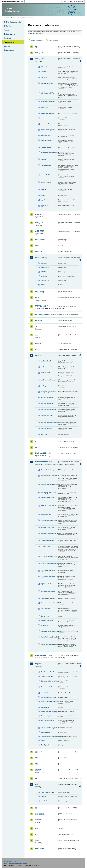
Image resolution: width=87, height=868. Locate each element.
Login (65, 1)
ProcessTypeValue (47, 716)
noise (37, 808)
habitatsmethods (47, 415)
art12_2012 (39, 53)
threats (43, 189)
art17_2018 (39, 231)
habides (38, 355)
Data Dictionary (21, 18)
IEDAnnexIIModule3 (43, 462)
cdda (37, 246)
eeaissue (44, 276)
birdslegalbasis (46, 361)
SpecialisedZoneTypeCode (49, 728)
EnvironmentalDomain (49, 687)
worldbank (39, 849)
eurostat (38, 320)
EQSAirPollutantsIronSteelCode (49, 564)
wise (37, 840)
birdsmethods (46, 373)
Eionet (13, 18)
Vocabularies (9, 42)
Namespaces (9, 50)
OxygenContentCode (48, 598)
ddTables (44, 272)
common (38, 252)
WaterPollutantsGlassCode (49, 637)
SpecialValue (45, 732)
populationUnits (46, 140)
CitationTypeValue (47, 676)
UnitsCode (45, 625)
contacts (44, 263)
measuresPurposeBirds (49, 124)
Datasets (7, 26)
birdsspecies (45, 386)
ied (36, 447)
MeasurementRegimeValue (49, 701)
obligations (45, 280)
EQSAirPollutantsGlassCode (49, 556)
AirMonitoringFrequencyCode (49, 470)
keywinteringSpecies (48, 102)
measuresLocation (47, 118)
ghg (36, 349)
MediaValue (45, 707)
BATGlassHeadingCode (49, 520)
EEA (13, 2)
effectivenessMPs (47, 83)
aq (36, 47)
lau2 (36, 764)
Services (7, 46)
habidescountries (47, 398)
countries (44, 77)
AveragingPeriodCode (48, 493)
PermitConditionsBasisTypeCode (49, 603)
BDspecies (45, 67)
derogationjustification (49, 392)
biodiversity (40, 240)
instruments (45, 434)
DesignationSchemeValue (49, 681)
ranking (43, 159)
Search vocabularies (37, 40)
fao (36, 326)
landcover (39, 752)
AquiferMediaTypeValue (49, 672)
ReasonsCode (46, 609)
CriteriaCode (45, 547)
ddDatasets (45, 268)
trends (43, 195)
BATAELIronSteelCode (49, 506)
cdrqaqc (44, 71)
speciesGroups (46, 801)
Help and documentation (13, 22)
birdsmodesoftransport (49, 380)
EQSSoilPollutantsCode (49, 571)
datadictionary (41, 258)
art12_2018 (39, 59)
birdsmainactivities (47, 367)
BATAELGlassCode (48, 497)
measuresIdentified (48, 113)
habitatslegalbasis (47, 404)
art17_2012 (39, 223)
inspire (38, 664)
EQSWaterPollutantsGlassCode (49, 577)
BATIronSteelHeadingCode (49, 533)
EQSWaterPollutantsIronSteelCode (49, 584)
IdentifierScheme (47, 693)
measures (44, 107)
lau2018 (38, 770)
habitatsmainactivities (48, 410)
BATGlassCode (46, 514)
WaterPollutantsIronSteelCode (49, 644)
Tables (7, 30)
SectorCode (45, 616)
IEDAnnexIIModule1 (43, 453)
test (36, 828)
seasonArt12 (45, 175)
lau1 (36, 758)
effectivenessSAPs (47, 93)
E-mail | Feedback (11, 861)
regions (43, 797)
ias (36, 441)
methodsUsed (46, 136)
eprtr (37, 298)
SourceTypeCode (47, 621)
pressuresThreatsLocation (49, 152)
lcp (36, 778)
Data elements (9, 34)
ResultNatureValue (47, 720)
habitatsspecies (46, 429)
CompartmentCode (47, 541)
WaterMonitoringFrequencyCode (49, 631)
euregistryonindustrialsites (46, 315)
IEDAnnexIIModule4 (43, 655)
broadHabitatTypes (47, 792)
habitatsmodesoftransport (49, 423)
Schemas (8, 38)
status (43, 285)
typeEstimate (45, 200)
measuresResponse (48, 130)
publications (40, 814)
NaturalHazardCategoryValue (49, 712)
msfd (37, 784)
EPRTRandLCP (41, 306)
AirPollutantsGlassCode (49, 476)
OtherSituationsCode (48, 591)
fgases (38, 335)
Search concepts (54, 40)
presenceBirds (46, 147)
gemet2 (38, 343)
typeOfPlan (45, 206)
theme (43, 741)
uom (37, 834)
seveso (38, 820)
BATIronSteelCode (47, 528)
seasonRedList (46, 182)
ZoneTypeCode (46, 745)
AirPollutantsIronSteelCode (49, 484)
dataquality (39, 292)
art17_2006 (39, 214)
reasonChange (46, 165)
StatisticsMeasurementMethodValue (49, 736)
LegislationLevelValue (48, 697)
